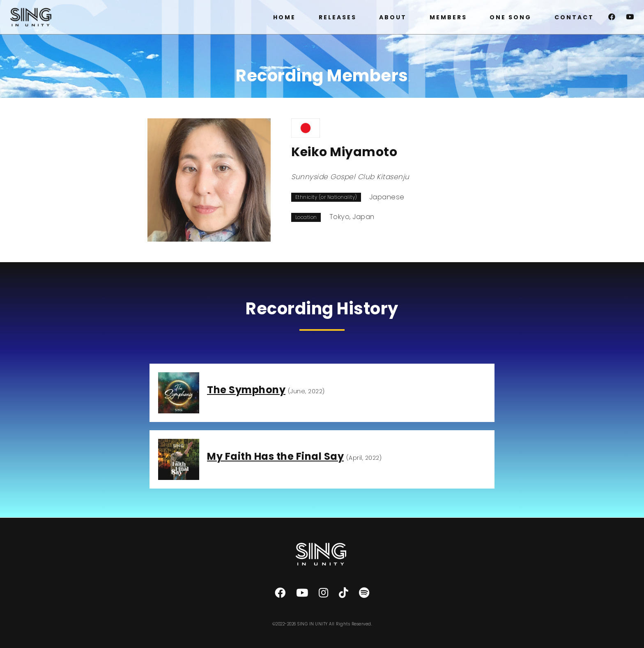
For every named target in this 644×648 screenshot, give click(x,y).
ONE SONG (511, 17)
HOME (284, 17)
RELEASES (338, 17)
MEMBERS (448, 17)
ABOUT (393, 17)
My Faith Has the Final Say (275, 456)
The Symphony (246, 390)
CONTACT (574, 17)
